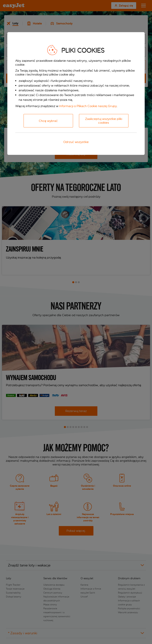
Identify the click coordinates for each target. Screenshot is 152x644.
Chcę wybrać (48, 121)
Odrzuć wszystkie (76, 142)
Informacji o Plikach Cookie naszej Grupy (88, 106)
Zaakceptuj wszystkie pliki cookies (104, 121)
